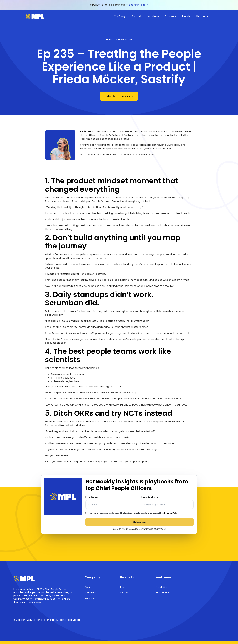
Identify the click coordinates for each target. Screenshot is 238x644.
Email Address (149, 497)
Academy (153, 16)
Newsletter (203, 16)
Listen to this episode (119, 96)
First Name (92, 497)
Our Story (120, 16)
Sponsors (171, 16)
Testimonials (91, 592)
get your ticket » (139, 5)
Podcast (136, 16)
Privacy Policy (171, 513)
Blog (122, 587)
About (88, 587)
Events (186, 16)
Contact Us (90, 598)
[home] (35, 16)
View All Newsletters (120, 40)
